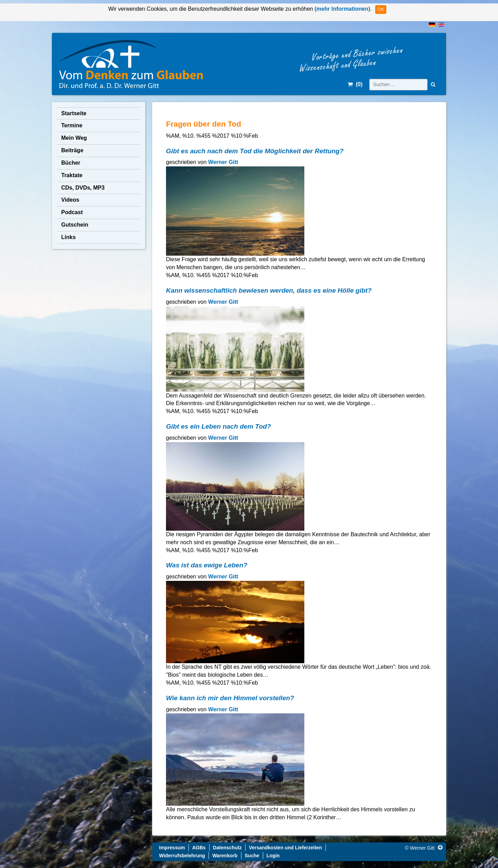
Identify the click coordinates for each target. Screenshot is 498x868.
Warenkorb (225, 856)
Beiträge (72, 150)
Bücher (71, 163)
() (355, 84)
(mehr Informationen (341, 9)
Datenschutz (227, 848)
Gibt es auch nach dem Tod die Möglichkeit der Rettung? (255, 151)
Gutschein (75, 225)
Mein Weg (74, 138)
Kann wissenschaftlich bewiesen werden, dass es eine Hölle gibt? (269, 290)
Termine (72, 125)
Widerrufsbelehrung (182, 856)
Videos (70, 200)
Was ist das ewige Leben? (207, 565)
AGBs (199, 848)
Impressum (172, 848)
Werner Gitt (223, 162)
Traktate (72, 175)
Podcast (72, 212)
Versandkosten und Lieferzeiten (285, 848)
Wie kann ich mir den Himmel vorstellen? (230, 698)
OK (381, 9)
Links (68, 237)
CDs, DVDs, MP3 (83, 188)
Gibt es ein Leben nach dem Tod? (218, 426)
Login (273, 856)
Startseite (74, 113)
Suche (252, 856)
